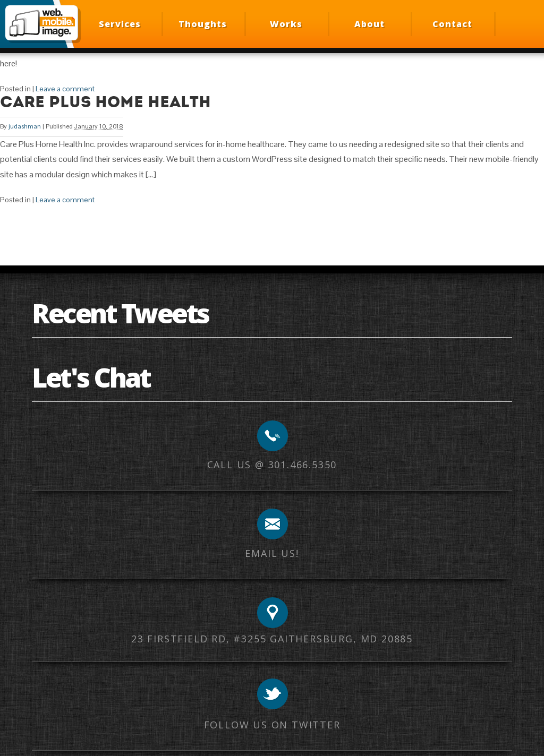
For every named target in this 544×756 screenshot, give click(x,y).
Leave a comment (65, 89)
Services (120, 24)
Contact (452, 24)
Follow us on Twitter (272, 725)
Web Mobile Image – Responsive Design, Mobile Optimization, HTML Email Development (41, 23)
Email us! (272, 553)
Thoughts (203, 24)
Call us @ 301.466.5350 (272, 465)
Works (286, 24)
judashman (25, 126)
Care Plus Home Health (105, 102)
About (369, 24)
